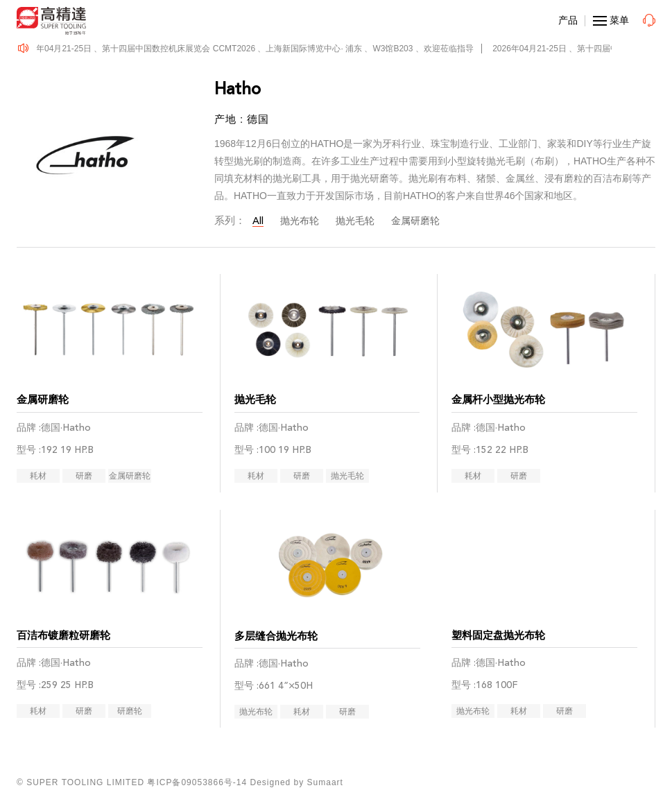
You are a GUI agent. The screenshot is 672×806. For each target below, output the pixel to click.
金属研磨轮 (415, 221)
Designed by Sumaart (297, 782)
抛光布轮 (300, 221)
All (258, 221)
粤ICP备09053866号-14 (197, 782)
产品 (568, 20)
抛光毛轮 (355, 221)
